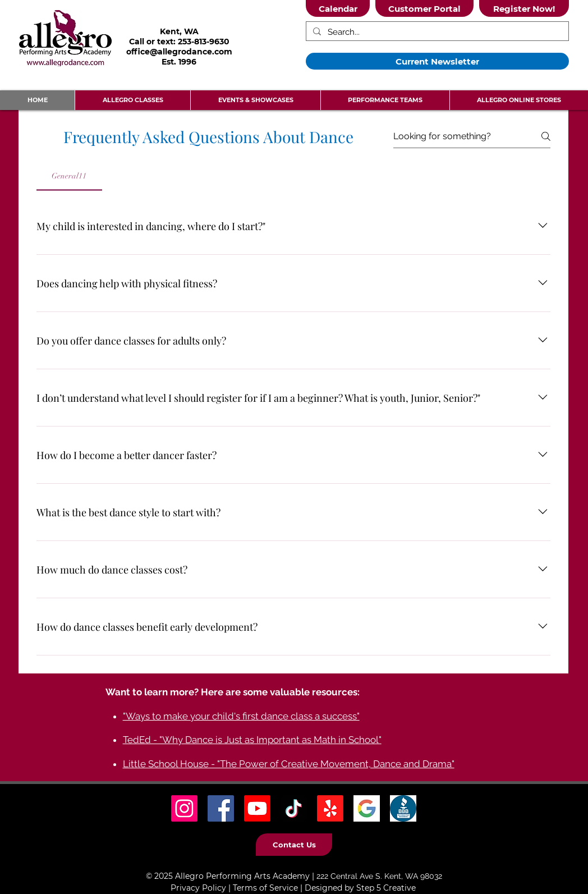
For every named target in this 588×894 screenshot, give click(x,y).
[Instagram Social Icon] (184, 808)
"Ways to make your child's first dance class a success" (241, 716)
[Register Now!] (524, 8)
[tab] (69, 176)
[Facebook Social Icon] (221, 808)
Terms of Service (265, 888)
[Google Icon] (367, 808)
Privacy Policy (198, 888)
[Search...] (436, 32)
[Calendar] (338, 8)
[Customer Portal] (424, 8)
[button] (132, 100)
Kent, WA (179, 31)
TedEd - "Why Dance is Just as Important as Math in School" (252, 740)
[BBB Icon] (403, 808)
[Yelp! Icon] (330, 808)
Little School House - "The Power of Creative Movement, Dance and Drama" (289, 764)
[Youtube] (257, 808)
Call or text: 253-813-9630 (179, 42)
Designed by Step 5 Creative (360, 888)
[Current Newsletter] (437, 61)
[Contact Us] (294, 845)
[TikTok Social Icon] (294, 808)
